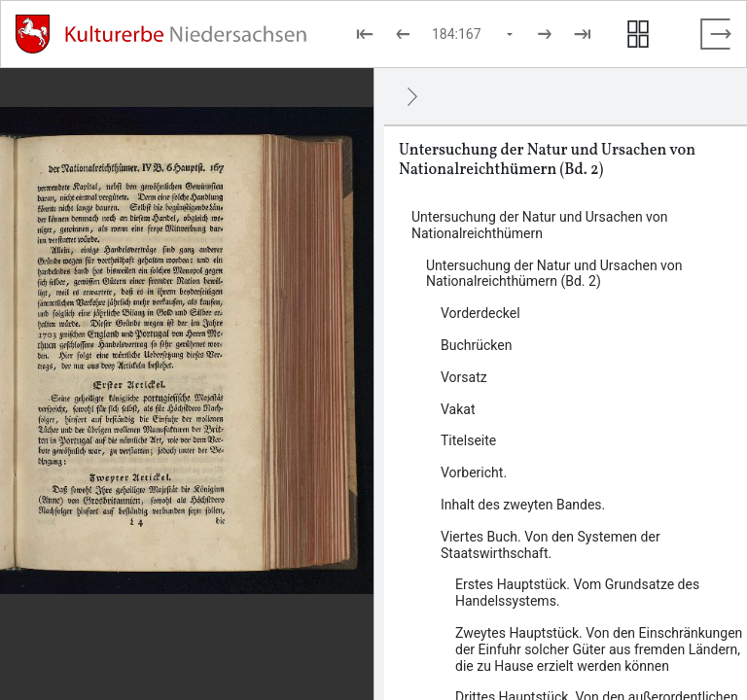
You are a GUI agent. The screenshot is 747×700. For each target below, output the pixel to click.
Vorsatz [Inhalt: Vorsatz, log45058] (464, 377)
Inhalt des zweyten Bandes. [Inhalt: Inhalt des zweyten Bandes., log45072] (523, 505)
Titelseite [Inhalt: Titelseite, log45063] (468, 440)
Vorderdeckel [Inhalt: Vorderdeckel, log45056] (480, 313)
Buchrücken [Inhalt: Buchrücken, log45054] (476, 345)
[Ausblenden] (412, 96)
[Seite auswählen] (474, 34)
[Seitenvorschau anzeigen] (638, 34)
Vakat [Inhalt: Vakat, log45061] (458, 409)
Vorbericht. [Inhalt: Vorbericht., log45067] (474, 472)
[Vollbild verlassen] (716, 34)
